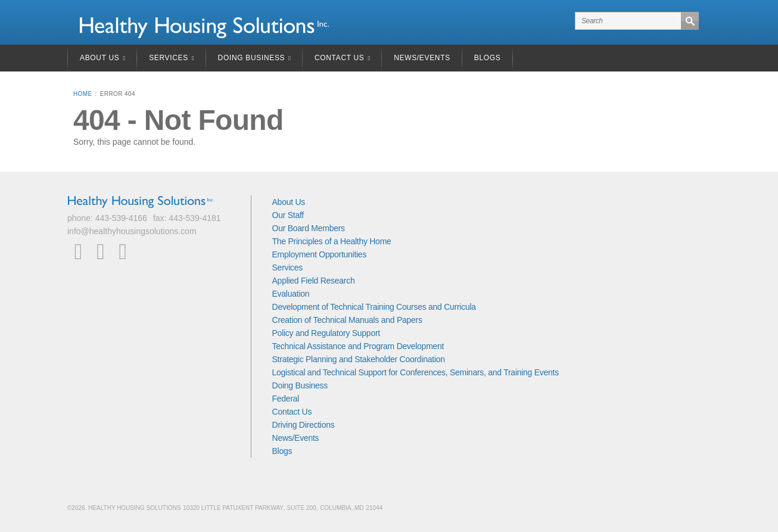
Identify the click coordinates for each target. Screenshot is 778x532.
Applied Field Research (314, 281)
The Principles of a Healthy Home (332, 241)
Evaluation (291, 294)
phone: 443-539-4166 (107, 218)
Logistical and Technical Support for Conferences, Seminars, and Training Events (416, 372)
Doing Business (252, 58)
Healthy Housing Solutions (204, 28)
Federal (286, 399)
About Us (99, 58)
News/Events (422, 58)
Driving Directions (304, 425)
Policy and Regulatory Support (326, 333)
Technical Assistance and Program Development (358, 346)
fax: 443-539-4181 (187, 218)
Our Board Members (309, 228)
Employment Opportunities (320, 254)
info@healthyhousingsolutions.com (132, 231)
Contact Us (340, 58)
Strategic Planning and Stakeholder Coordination (359, 359)
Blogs (488, 58)
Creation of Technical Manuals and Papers (347, 320)
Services (169, 58)
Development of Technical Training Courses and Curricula (374, 307)
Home (83, 94)
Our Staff (288, 215)
